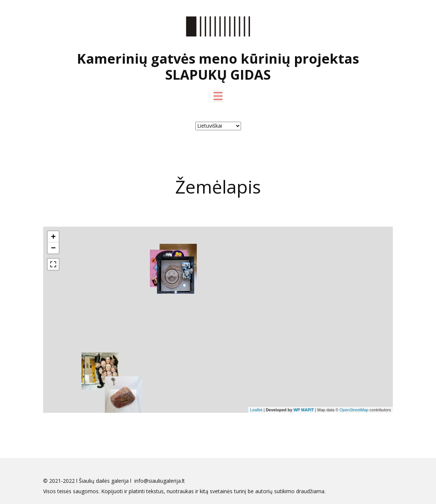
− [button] (53, 248)
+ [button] (53, 237)
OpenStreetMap (354, 410)
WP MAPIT (304, 410)
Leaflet (256, 410)
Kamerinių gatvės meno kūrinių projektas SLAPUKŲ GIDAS (218, 67)
